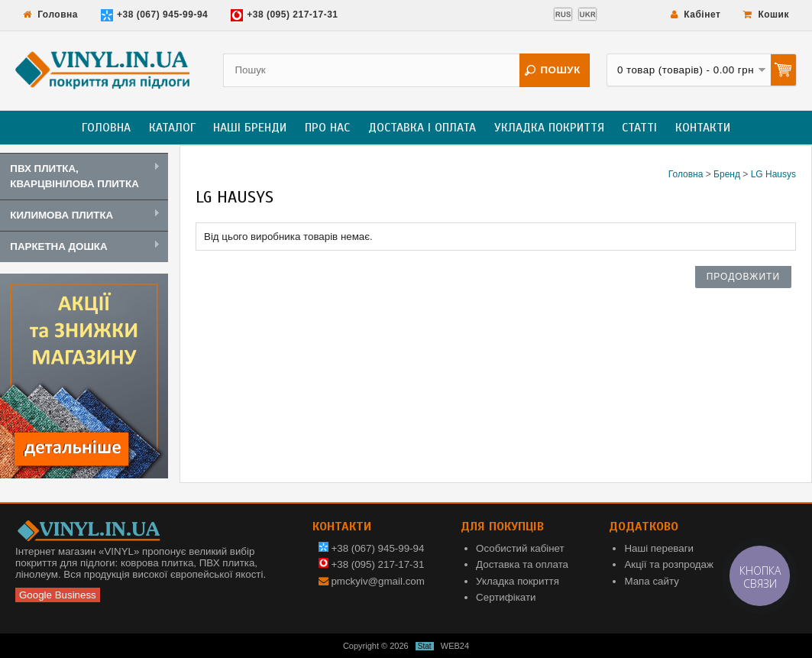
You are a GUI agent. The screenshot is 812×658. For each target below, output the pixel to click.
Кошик (766, 15)
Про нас (327, 128)
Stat (425, 646)
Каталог (172, 128)
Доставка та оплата (522, 564)
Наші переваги (659, 548)
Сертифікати (506, 597)
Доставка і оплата (422, 128)
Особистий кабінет (520, 548)
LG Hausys (773, 174)
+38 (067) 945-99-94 (154, 15)
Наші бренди (250, 128)
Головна (50, 15)
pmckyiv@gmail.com (377, 581)
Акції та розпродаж (668, 564)
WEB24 (455, 646)
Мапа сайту (651, 581)
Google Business (58, 595)
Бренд (727, 174)
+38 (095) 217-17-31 (284, 15)
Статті (639, 128)
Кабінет (696, 15)
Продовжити (743, 277)
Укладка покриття (549, 128)
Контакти (703, 128)
